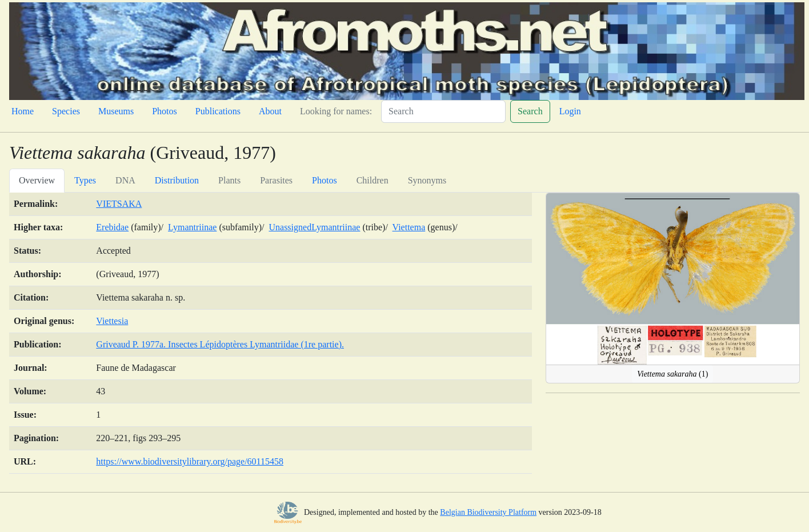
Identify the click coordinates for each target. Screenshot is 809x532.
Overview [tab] (37, 180)
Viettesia (112, 321)
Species (66, 111)
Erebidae (112, 227)
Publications (218, 111)
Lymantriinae (192, 227)
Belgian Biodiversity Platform (488, 512)
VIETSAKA (119, 204)
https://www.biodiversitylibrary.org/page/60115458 (190, 461)
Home (23, 111)
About (270, 111)
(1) (672, 374)
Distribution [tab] (177, 180)
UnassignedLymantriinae (314, 227)
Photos (165, 111)
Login (570, 111)
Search (530, 111)
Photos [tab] (325, 180)
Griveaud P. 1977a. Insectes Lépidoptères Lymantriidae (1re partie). (220, 344)
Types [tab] (85, 180)
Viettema (409, 227)
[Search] (443, 111)
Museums (116, 111)
